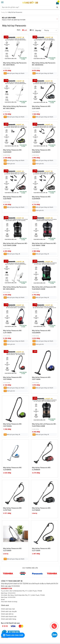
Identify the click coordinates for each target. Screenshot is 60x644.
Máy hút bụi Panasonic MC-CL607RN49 (13, 198)
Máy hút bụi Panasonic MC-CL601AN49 (42, 107)
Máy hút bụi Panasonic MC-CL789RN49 (42, 469)
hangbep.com (6, 585)
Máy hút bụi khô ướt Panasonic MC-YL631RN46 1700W (44, 244)
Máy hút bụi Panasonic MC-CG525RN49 (42, 332)
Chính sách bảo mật (8, 606)
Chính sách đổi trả (7, 611)
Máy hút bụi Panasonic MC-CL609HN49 (42, 198)
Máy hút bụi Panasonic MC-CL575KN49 (42, 509)
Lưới (25, 30)
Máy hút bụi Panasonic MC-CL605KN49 (42, 151)
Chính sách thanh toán (9, 613)
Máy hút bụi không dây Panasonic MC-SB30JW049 (15, 288)
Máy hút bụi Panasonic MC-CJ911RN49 (13, 332)
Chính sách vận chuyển (9, 608)
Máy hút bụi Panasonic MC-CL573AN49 (13, 550)
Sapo (33, 642)
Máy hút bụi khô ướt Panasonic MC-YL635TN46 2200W (44, 425)
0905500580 (12, 594)
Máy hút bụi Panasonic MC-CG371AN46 (42, 378)
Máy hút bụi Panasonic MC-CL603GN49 (13, 151)
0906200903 (12, 590)
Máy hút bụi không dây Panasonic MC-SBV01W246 (15, 64)
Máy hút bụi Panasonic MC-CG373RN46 (13, 378)
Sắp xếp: (38, 30)
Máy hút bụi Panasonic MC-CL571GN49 (42, 550)
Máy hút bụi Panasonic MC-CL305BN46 (13, 469)
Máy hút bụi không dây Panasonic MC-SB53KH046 (44, 64)
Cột (32, 30)
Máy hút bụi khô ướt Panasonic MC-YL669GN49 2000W (44, 288)
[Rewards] (13, 635)
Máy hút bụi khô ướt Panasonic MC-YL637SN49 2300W (15, 244)
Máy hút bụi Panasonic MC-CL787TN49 (13, 509)
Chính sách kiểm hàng (9, 616)
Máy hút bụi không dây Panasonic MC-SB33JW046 (15, 107)
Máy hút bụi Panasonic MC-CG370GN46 (13, 425)
